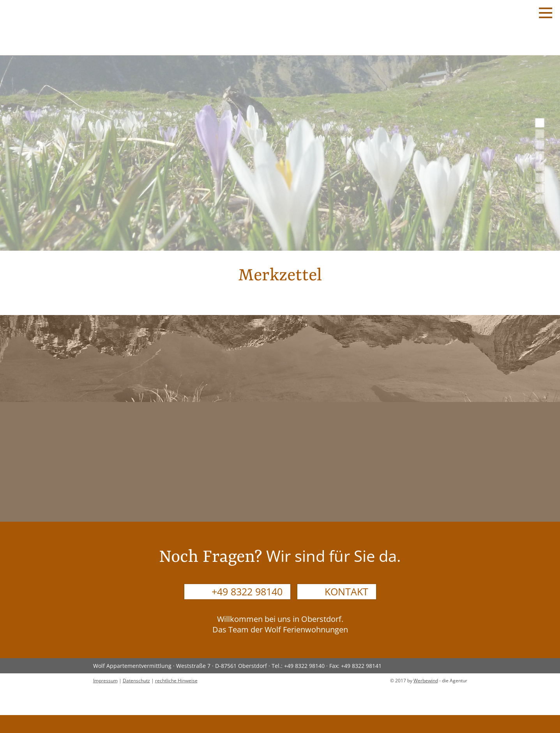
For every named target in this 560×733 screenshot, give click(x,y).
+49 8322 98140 (247, 591)
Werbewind (426, 681)
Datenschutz (136, 681)
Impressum (105, 681)
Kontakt (346, 591)
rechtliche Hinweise (176, 681)
